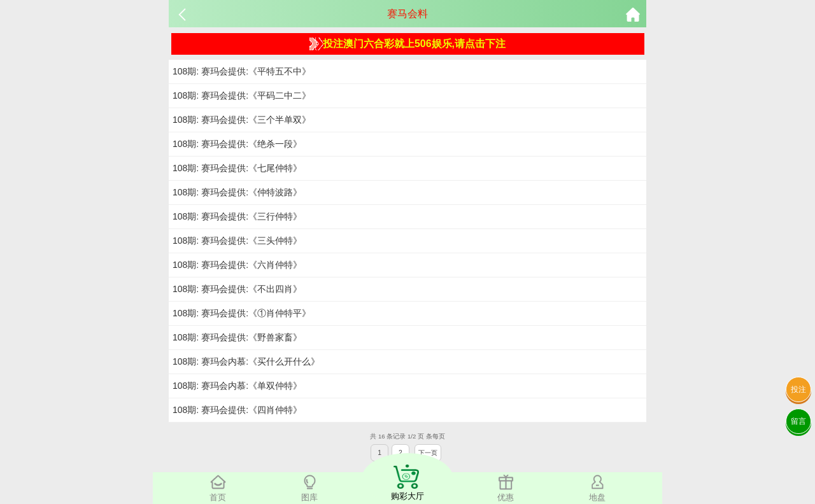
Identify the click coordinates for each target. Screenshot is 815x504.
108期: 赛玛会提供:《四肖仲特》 (237, 410)
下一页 (428, 453)
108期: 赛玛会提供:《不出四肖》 (237, 289)
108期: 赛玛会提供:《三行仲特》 (237, 216)
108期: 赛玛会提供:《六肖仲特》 (237, 265)
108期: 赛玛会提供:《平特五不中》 (242, 71)
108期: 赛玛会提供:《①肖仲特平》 (242, 313)
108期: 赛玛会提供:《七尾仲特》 (237, 168)
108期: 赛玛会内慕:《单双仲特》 (237, 386)
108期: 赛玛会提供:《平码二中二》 (242, 95)
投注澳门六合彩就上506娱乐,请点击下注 (407, 44)
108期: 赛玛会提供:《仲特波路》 (237, 192)
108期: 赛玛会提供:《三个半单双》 (242, 120)
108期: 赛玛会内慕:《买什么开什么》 (246, 361)
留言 (798, 421)
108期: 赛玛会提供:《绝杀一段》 (237, 144)
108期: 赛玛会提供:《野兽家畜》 (237, 337)
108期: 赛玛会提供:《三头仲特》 (237, 241)
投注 (798, 389)
